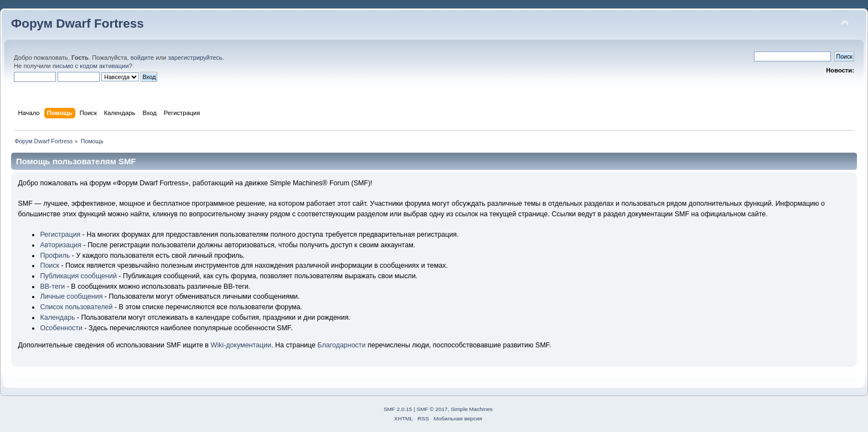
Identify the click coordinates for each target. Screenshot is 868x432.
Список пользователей (76, 307)
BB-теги (52, 287)
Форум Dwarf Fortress (77, 24)
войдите (142, 58)
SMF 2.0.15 (398, 409)
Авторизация (61, 245)
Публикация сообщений (78, 276)
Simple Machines (472, 409)
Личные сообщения (71, 296)
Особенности (61, 328)
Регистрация (60, 235)
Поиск (50, 266)
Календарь (57, 318)
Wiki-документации (241, 345)
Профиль (55, 256)
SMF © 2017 (432, 409)
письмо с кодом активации (91, 66)
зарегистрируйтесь (195, 58)
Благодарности (341, 345)
